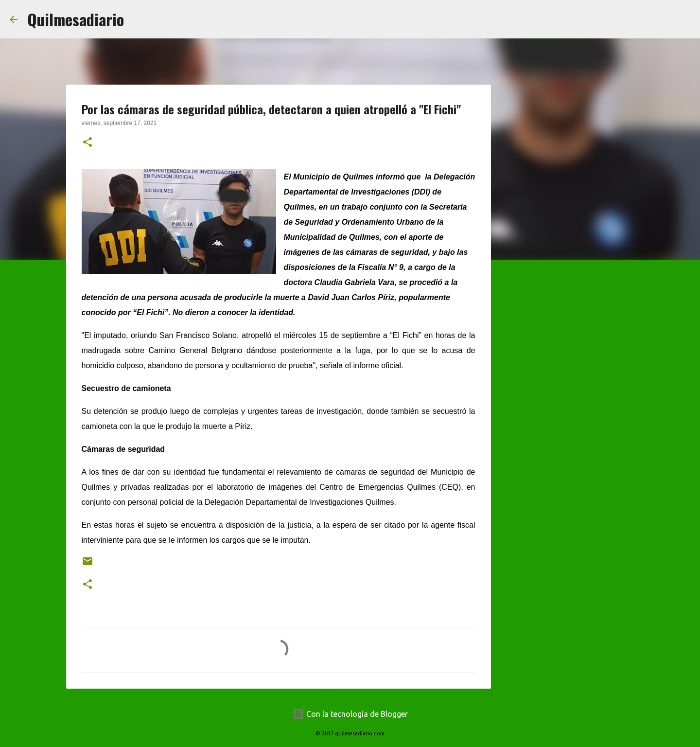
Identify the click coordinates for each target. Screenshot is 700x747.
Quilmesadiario (76, 19)
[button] (87, 143)
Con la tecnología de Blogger (350, 714)
